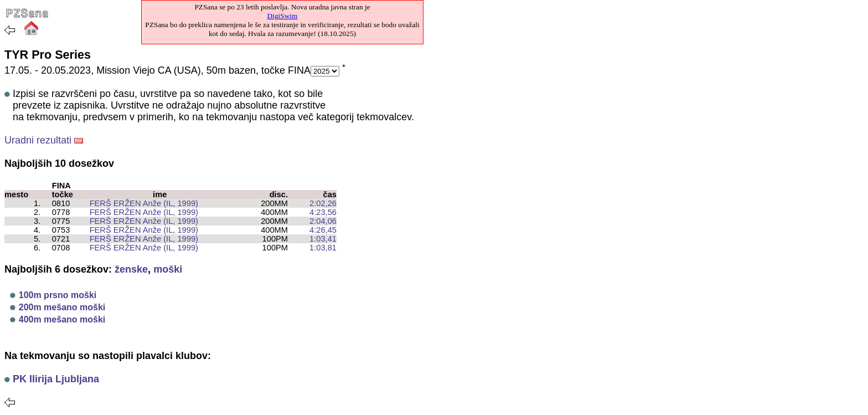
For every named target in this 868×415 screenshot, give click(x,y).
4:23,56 (323, 212)
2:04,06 (323, 221)
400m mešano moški (62, 319)
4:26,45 (323, 230)
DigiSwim (283, 16)
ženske (131, 269)
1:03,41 (323, 239)
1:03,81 (323, 248)
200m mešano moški (62, 307)
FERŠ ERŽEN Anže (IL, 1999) (139, 203)
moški (168, 269)
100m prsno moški (58, 295)
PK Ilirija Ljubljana (56, 379)
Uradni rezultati (38, 140)
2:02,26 (323, 203)
